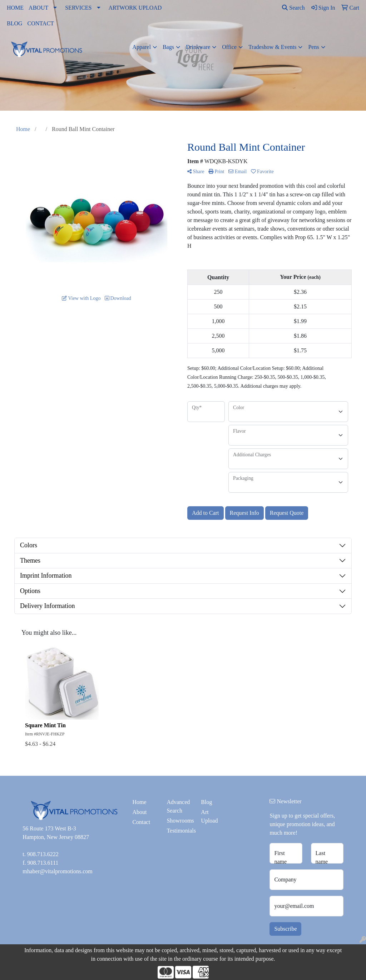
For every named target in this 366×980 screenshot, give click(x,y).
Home (139, 802)
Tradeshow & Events (273, 47)
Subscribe (285, 929)
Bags (168, 47)
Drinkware (198, 47)
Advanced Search (178, 806)
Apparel (142, 47)
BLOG (15, 23)
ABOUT (38, 8)
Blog (206, 802)
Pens (313, 47)
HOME (15, 8)
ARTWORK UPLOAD (135, 8)
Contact (141, 822)
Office (229, 47)
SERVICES (78, 8)
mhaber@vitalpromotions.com (58, 871)
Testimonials (179, 831)
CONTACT (41, 23)
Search (293, 8)
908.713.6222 (43, 854)
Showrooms (179, 821)
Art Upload (209, 816)
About (139, 812)
